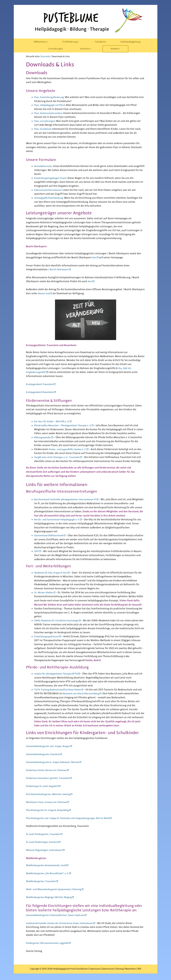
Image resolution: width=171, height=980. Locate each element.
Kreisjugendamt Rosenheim (41, 392)
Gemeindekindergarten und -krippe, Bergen (50, 746)
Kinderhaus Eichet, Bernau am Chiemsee (48, 770)
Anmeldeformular (44, 166)
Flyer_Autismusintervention (50, 113)
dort (90, 281)
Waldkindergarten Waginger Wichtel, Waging (51, 897)
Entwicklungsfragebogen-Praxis (52, 178)
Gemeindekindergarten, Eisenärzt (44, 754)
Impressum (95, 969)
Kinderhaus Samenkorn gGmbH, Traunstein (50, 778)
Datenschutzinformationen (49, 190)
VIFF (37, 551)
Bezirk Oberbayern (60, 269)
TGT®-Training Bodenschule (50, 690)
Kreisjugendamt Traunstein (41, 384)
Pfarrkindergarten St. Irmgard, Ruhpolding (49, 810)
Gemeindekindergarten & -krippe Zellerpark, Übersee (55, 762)
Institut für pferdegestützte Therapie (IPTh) (58, 674)
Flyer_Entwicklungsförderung (50, 97)
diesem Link (45, 293)
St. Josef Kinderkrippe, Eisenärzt (44, 842)
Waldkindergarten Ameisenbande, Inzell (48, 865)
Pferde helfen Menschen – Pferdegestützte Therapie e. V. (65, 425)
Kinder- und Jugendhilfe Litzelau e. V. (69, 449)
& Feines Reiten (76, 690)
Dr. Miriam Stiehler (45, 593)
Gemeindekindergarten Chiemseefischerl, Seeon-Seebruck (58, 915)
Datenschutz (108, 969)
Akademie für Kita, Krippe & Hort (52, 573)
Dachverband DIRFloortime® (50, 536)
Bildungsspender (43, 437)
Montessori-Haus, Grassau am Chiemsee (48, 802)
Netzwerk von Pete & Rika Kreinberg (87, 694)
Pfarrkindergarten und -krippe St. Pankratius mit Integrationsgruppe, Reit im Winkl (72, 818)
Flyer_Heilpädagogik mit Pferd (51, 105)
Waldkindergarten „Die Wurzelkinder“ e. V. (49, 873)
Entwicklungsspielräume (48, 637)
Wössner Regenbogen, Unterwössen (46, 850)
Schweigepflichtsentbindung (50, 198)
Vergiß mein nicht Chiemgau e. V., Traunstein (59, 457)
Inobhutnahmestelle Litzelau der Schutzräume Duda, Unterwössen (63, 923)
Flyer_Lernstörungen (46, 121)
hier (94, 258)
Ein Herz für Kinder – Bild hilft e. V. (53, 421)
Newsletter (131, 969)
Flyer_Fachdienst (44, 129)
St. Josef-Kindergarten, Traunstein (45, 834)
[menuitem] (41, 42)
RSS (139, 969)
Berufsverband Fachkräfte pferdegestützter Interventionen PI (68, 499)
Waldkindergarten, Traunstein (42, 881)
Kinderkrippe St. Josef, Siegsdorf (44, 786)
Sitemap (120, 969)
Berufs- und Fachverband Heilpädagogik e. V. (59, 520)
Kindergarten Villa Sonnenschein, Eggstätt (49, 943)
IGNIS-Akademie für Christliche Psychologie (59, 621)
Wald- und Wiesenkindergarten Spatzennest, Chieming (56, 889)
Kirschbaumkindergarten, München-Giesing (50, 794)
